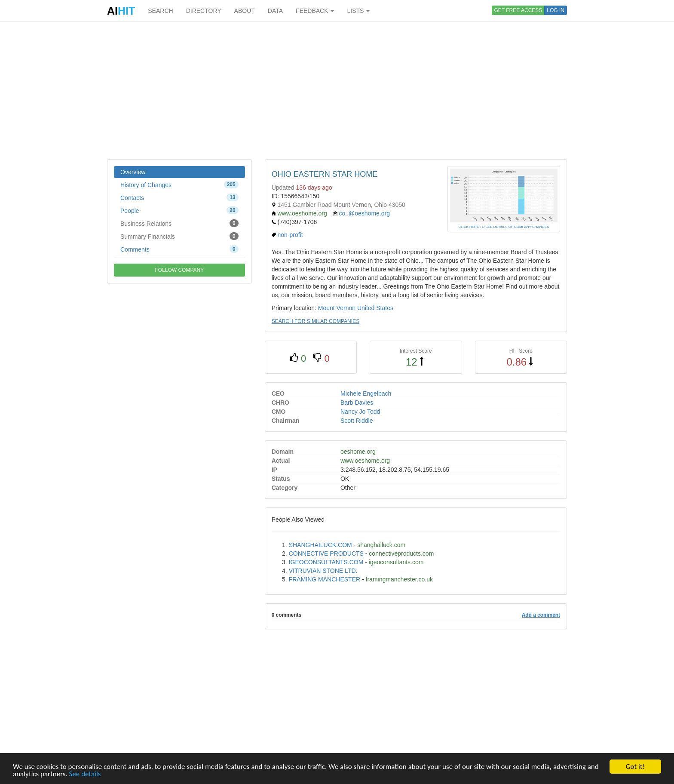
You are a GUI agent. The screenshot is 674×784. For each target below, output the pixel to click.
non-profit (290, 235)
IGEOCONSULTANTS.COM (326, 562)
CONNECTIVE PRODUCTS (326, 553)
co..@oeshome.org (365, 213)
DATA (275, 11)
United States (375, 308)
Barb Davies (357, 403)
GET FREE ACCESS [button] (518, 10)
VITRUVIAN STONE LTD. (323, 571)
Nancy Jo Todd (360, 412)
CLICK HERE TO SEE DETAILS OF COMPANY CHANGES (504, 227)
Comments (179, 249)
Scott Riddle (357, 421)
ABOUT (245, 11)
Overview (133, 172)
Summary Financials (179, 236)
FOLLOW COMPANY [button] (179, 270)
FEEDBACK (315, 11)
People (179, 210)
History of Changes (179, 184)
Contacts (179, 197)
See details (85, 774)
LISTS (358, 11)
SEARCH (160, 11)
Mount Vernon (337, 308)
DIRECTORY (204, 11)
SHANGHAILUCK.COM (320, 545)
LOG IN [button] (556, 10)
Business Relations (179, 223)
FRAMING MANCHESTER (325, 579)
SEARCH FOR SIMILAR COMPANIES (316, 321)
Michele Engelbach (366, 394)
